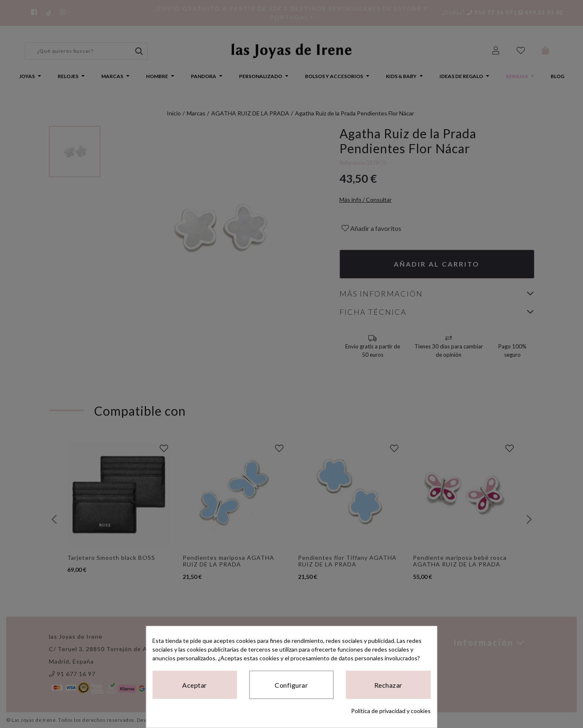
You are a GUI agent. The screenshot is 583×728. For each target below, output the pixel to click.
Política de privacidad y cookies (391, 711)
